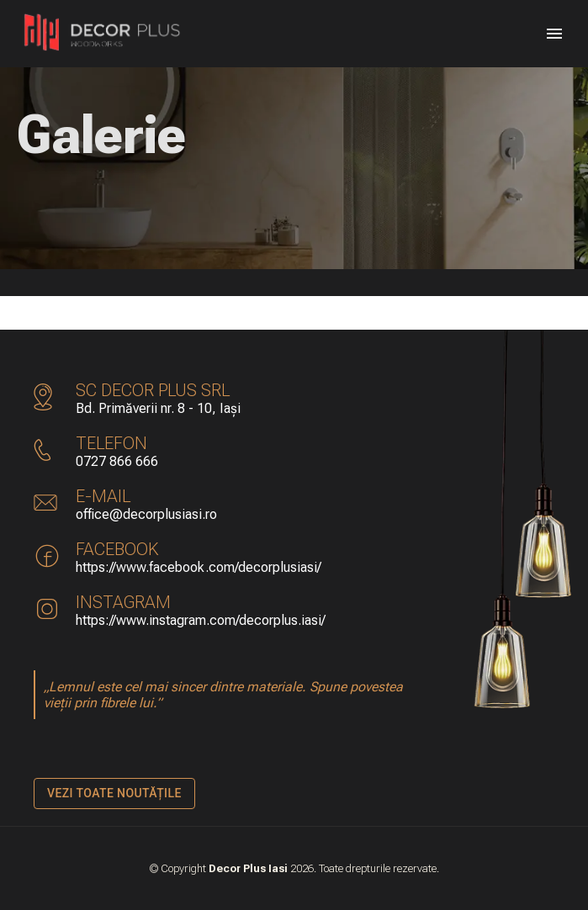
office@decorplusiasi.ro (146, 514)
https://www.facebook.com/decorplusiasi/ (199, 567)
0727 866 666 (117, 461)
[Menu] (554, 34)
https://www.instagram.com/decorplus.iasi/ (201, 620)
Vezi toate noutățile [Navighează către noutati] (114, 793)
